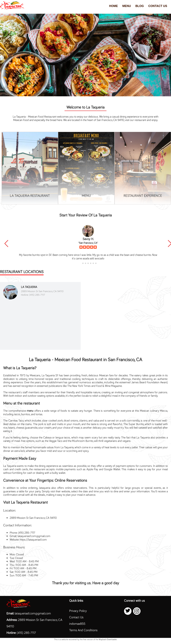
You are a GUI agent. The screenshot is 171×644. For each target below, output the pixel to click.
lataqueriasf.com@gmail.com (34, 536)
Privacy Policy (78, 611)
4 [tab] (86, 93)
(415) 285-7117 (26, 632)
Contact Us (158, 6)
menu (30, 410)
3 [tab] (83, 93)
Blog (140, 6)
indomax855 (77, 623)
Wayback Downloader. (108, 639)
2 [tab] (80, 93)
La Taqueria (29, 287)
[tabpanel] (85, 55)
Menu (127, 6)
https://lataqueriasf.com (33, 539)
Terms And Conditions (83, 630)
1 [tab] (77, 93)
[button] (6, 244)
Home (113, 6)
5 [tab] (90, 93)
